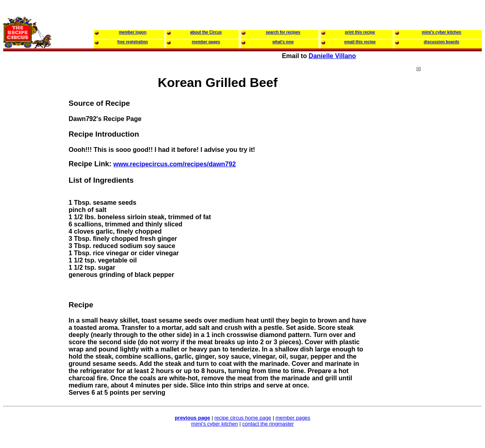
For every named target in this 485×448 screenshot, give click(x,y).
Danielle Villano (332, 56)
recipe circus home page (243, 418)
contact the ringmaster (268, 424)
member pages (293, 418)
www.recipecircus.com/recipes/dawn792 (174, 164)
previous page (193, 418)
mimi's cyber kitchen (215, 424)
